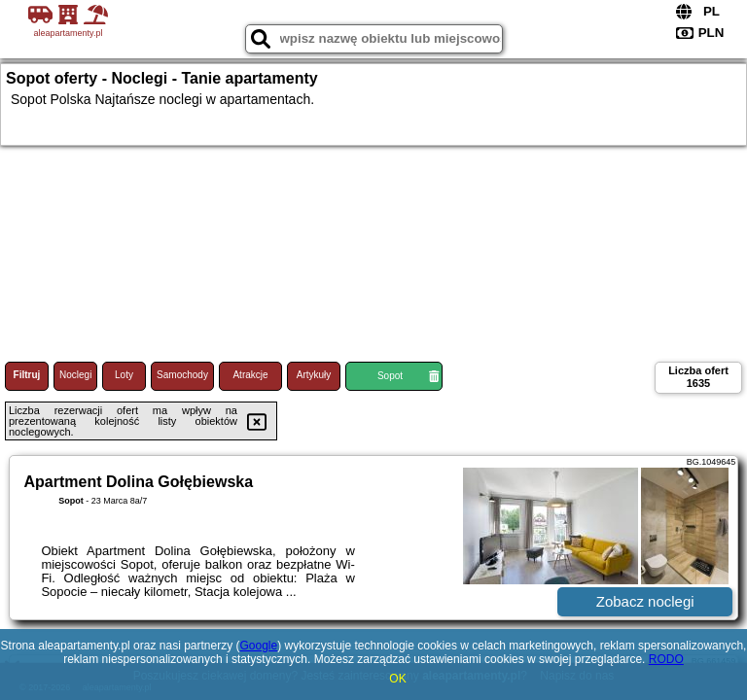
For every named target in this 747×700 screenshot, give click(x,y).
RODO (666, 659)
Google (258, 646)
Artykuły (314, 375)
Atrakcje (250, 375)
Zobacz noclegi (645, 601)
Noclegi (75, 375)
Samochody (182, 375)
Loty (124, 375)
